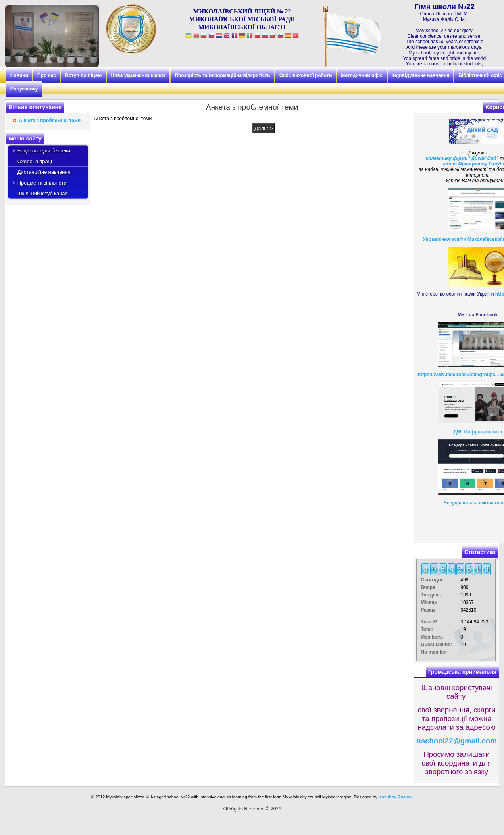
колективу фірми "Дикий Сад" (462, 158)
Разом (428, 610)
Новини (19, 75)
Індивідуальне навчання (420, 75)
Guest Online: (436, 645)
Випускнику (24, 89)
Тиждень (431, 595)
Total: (427, 629)
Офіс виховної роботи (306, 75)
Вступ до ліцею (83, 75)
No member (434, 652)
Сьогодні (431, 580)
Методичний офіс (362, 75)
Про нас (47, 75)
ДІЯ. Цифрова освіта (478, 432)
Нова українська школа (139, 75)
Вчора (428, 587)
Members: (432, 637)
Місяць (429, 602)
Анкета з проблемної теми (50, 121)
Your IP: (430, 622)
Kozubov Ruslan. (396, 797)
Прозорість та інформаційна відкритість (222, 75)
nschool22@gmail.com (457, 741)
